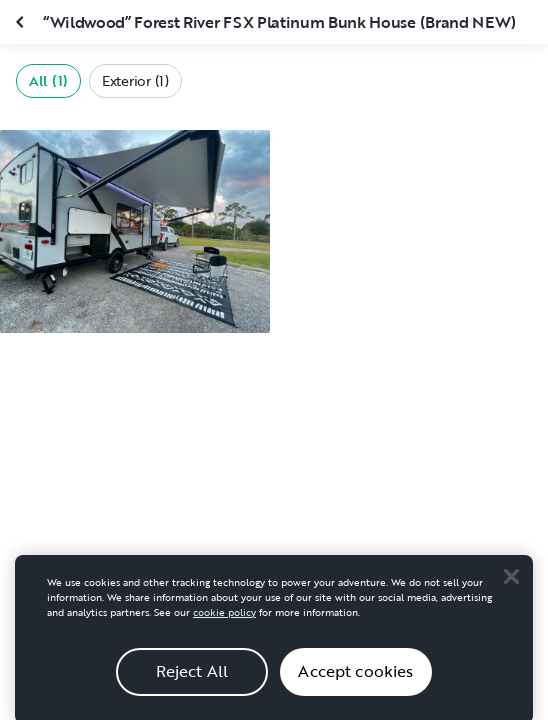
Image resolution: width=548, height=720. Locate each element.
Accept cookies (355, 679)
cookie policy (224, 619)
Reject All (192, 679)
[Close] (511, 584)
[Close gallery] (22, 22)
